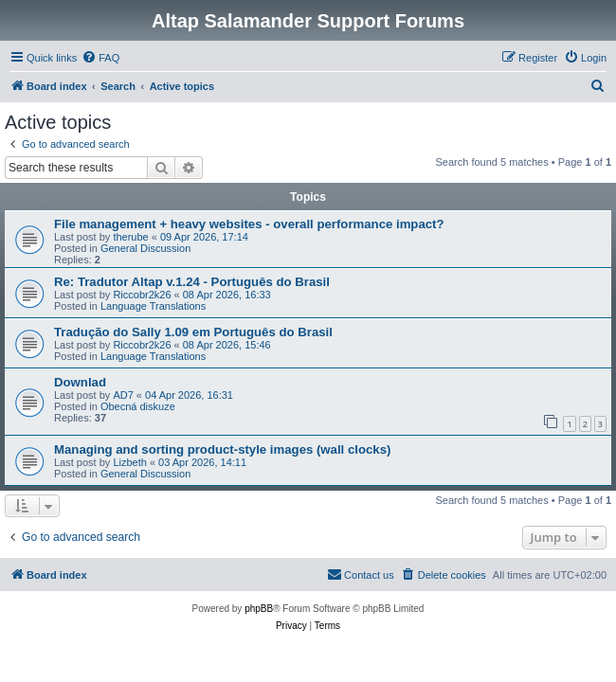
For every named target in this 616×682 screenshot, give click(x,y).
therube (130, 237)
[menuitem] (100, 58)
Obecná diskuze (138, 406)
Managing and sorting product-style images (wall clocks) (222, 449)
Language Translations (153, 306)
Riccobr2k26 (142, 295)
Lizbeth (129, 462)
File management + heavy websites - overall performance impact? (249, 224)
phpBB (259, 609)
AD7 (123, 395)
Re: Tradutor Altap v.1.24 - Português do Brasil (192, 282)
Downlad (80, 382)
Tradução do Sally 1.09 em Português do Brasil (193, 332)
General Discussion (145, 248)
